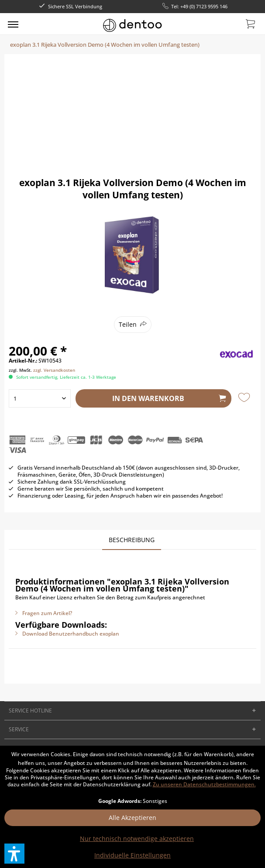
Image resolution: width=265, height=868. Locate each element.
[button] (14, 854)
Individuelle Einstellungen (132, 855)
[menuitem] (13, 24)
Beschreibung (132, 540)
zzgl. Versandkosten (54, 370)
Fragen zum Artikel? (44, 613)
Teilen (128, 324)
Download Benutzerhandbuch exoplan (67, 634)
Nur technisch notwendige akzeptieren (137, 839)
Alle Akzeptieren (132, 818)
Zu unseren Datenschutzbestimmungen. (204, 784)
